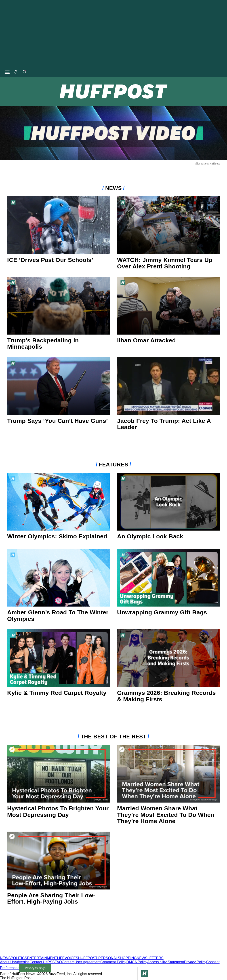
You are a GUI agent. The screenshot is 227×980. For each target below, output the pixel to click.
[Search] (24, 72)
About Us (7, 962)
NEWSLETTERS (150, 958)
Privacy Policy (195, 962)
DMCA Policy (137, 962)
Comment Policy (113, 962)
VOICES (71, 958)
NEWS (5, 958)
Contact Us (39, 962)
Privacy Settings (35, 968)
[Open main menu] (7, 72)
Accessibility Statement (166, 962)
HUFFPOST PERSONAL (98, 958)
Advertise (22, 962)
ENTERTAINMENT (42, 958)
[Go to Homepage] (145, 974)
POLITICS (19, 958)
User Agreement (87, 962)
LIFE (61, 958)
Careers (68, 962)
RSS (51, 962)
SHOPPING (127, 958)
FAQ (58, 962)
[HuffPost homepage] (58, 954)
